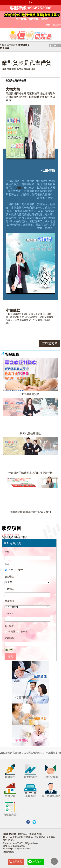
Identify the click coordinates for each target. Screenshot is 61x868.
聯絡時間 (9, 601)
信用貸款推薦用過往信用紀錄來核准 (30, 512)
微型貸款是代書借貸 (16, 80)
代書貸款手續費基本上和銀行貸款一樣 (30, 473)
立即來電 (17, 861)
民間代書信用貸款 (30, 433)
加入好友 (37, 861)
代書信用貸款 (9, 45)
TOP (54, 861)
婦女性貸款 (30, 771)
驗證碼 (9, 638)
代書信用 (10, 771)
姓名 (7, 552)
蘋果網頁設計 (9, 852)
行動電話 (9, 589)
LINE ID (9, 613)
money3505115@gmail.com (24, 843)
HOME (47, 25)
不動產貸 (30, 790)
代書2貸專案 (51, 771)
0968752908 (35, 834)
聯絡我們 (57, 25)
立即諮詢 (48, 343)
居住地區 (9, 577)
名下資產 (9, 626)
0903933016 (19, 846)
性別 (7, 564)
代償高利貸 (10, 809)
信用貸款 (19, 188)
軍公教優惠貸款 (30, 394)
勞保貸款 (10, 790)
